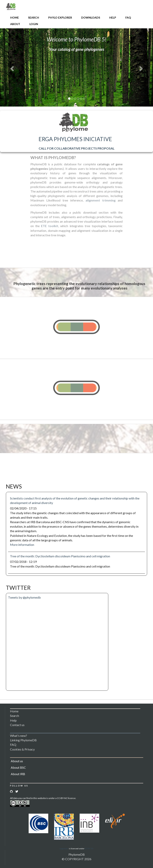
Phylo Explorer (60, 17)
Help (113, 17)
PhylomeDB (77, 854)
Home (15, 17)
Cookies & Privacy (22, 749)
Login (34, 24)
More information (22, 545)
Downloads (91, 17)
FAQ (128, 17)
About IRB (18, 774)
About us (17, 761)
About (15, 24)
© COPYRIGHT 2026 (77, 859)
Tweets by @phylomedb (24, 597)
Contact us (17, 725)
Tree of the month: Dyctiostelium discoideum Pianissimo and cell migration (60, 556)
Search (34, 17)
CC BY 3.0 (89, 848)
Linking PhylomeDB (23, 740)
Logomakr (64, 848)
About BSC (18, 767)
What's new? (19, 736)
